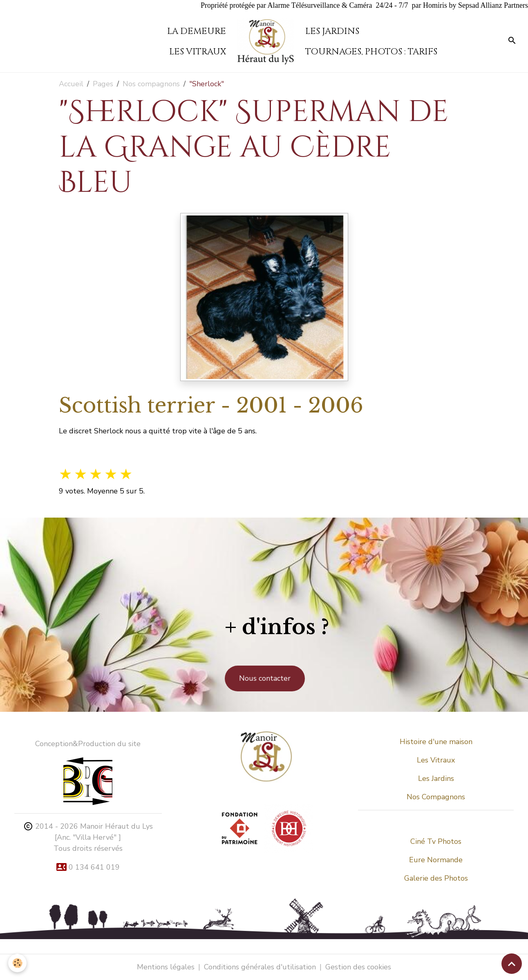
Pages (103, 84)
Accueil (71, 84)
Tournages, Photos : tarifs (371, 52)
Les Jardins (332, 31)
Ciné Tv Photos (436, 841)
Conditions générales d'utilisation (260, 967)
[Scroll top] (512, 964)
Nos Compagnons (436, 797)
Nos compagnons (151, 84)
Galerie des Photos (436, 878)
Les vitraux (198, 52)
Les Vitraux (436, 760)
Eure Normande (436, 860)
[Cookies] (17, 963)
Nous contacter (265, 678)
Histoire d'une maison (436, 742)
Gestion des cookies (358, 967)
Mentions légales (166, 967)
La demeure (197, 31)
